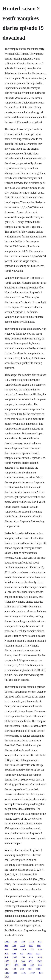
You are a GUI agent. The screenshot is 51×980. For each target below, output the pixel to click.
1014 (24, 949)
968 (6, 945)
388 (22, 969)
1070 (7, 961)
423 (38, 953)
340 (23, 961)
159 (14, 945)
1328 (23, 945)
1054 (7, 977)
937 (41, 973)
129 (14, 969)
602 (32, 965)
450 (40, 949)
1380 (7, 942)
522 (32, 949)
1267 (39, 961)
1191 (24, 973)
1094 (15, 949)
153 (23, 957)
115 (15, 961)
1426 (39, 957)
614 (6, 957)
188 (30, 969)
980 (24, 965)
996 (39, 945)
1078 (7, 965)
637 (40, 942)
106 (15, 942)
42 (21, 953)
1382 (15, 957)
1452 (32, 942)
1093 (29, 953)
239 (15, 973)
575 (6, 953)
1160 (38, 969)
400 (14, 953)
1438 (7, 973)
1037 (33, 973)
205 (40, 965)
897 (31, 945)
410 (31, 957)
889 (23, 942)
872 (31, 961)
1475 (16, 965)
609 (6, 949)
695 (6, 969)
